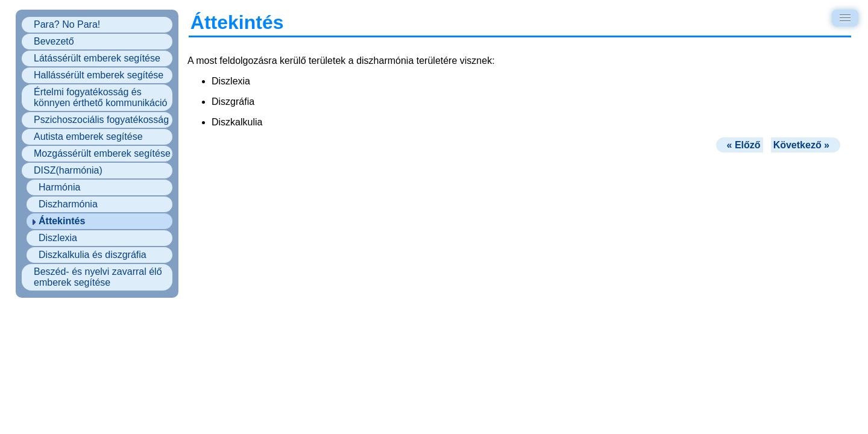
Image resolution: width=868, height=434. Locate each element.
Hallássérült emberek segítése (99, 75)
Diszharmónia (68, 204)
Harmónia (59, 187)
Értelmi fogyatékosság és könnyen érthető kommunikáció (100, 97)
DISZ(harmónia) (68, 170)
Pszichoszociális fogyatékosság (101, 120)
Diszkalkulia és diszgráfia (93, 255)
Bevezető (54, 41)
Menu (847, 17)
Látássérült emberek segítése (97, 58)
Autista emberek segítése (88, 137)
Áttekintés (62, 221)
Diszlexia (58, 238)
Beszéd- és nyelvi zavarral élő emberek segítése (98, 277)
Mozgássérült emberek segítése (102, 153)
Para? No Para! (67, 24)
